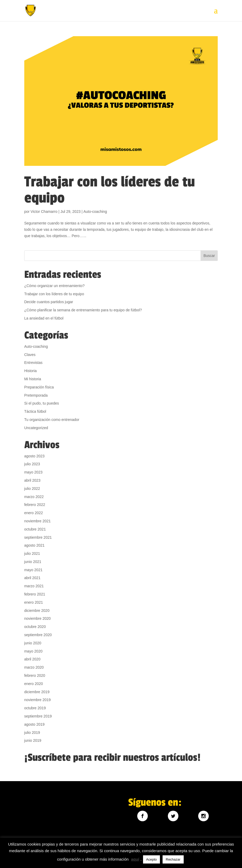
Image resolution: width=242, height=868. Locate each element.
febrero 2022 (35, 505)
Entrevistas (33, 363)
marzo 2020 (34, 667)
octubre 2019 (35, 708)
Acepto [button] (151, 859)
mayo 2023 (33, 472)
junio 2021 (33, 562)
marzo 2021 (34, 586)
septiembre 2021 (38, 537)
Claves (30, 355)
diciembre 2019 (37, 692)
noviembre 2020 (37, 618)
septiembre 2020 (38, 635)
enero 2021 (34, 602)
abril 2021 (32, 578)
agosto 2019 (34, 724)
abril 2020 (32, 659)
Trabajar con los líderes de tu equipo (110, 190)
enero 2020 (34, 684)
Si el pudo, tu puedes (42, 403)
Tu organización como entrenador (52, 420)
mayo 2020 (33, 651)
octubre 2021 (35, 529)
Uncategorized (36, 428)
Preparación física (39, 387)
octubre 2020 (35, 627)
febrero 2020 (35, 675)
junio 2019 (33, 740)
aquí (135, 859)
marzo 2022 (34, 497)
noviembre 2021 (37, 521)
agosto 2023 (34, 456)
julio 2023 (32, 464)
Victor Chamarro (44, 212)
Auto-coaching (95, 212)
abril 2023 (32, 480)
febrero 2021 (35, 594)
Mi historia (33, 379)
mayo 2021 (33, 570)
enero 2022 (34, 513)
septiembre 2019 (38, 716)
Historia (30, 371)
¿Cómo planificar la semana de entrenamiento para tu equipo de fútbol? (83, 310)
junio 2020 (33, 643)
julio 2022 (32, 489)
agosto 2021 (34, 545)
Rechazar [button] (173, 859)
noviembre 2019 (37, 700)
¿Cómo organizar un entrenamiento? (54, 286)
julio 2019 (32, 733)
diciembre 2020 (37, 611)
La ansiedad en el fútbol (44, 318)
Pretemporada (36, 395)
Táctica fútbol (35, 411)
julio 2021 (32, 553)
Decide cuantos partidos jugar (49, 302)
